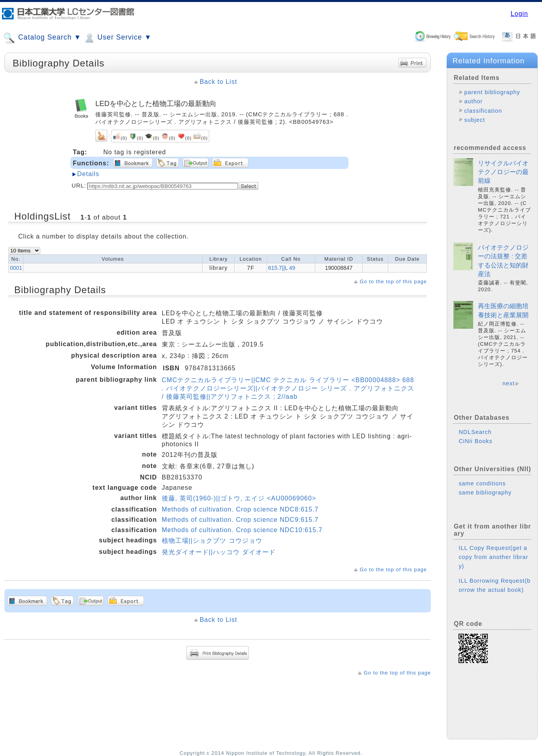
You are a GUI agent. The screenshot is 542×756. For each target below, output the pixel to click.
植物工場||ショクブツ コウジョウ (212, 541)
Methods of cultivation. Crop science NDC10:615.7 (242, 530)
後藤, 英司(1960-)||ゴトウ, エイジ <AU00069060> (239, 498)
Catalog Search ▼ (42, 38)
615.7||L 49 (282, 268)
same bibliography (485, 493)
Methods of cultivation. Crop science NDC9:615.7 (240, 520)
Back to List (219, 82)
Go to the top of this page (393, 281)
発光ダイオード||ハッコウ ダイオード (219, 552)
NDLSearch (475, 432)
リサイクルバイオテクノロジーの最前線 (503, 172)
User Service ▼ (117, 38)
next (509, 383)
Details (88, 174)
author (473, 101)
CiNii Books (475, 441)
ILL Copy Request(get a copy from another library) (493, 557)
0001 (16, 268)
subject (475, 120)
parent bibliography (492, 92)
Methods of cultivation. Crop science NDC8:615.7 (240, 509)
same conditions (482, 483)
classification (483, 111)
